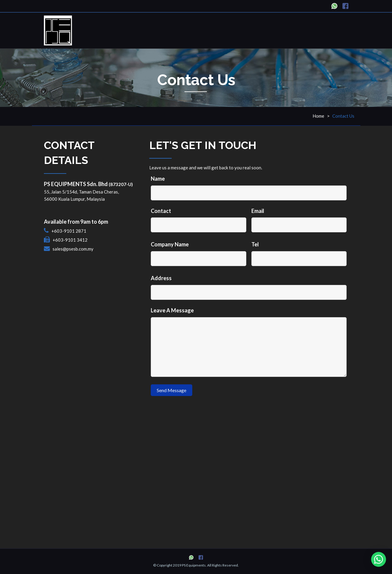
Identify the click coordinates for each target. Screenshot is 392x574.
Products (202, 30)
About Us (235, 30)
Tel (255, 244)
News (290, 30)
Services (265, 30)
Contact (161, 211)
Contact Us (320, 30)
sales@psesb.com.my (73, 249)
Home (174, 30)
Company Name (170, 244)
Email (258, 211)
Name (158, 179)
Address (161, 278)
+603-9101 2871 (69, 231)
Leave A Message (172, 310)
